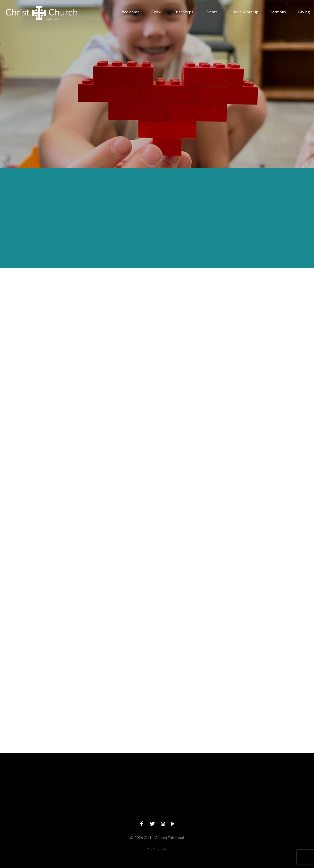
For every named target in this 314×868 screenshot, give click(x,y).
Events (212, 12)
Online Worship (244, 12)
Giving (304, 12)
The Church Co (157, 849)
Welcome (131, 12)
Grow (157, 12)
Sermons (278, 12)
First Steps (183, 12)
